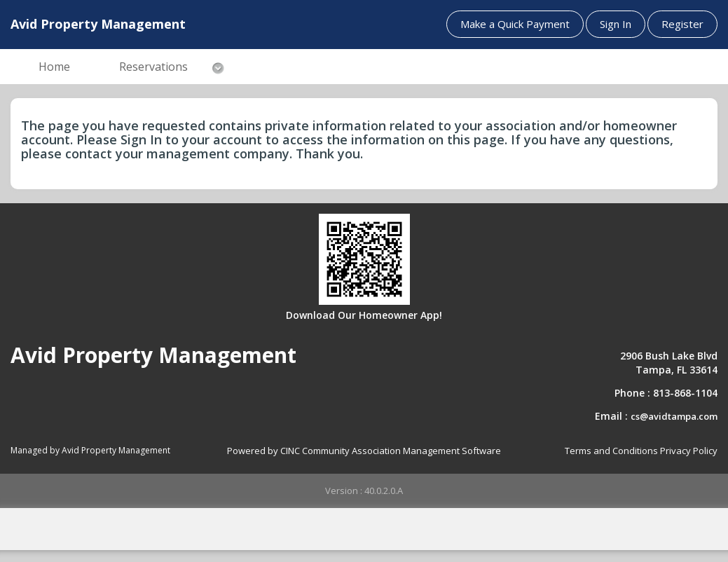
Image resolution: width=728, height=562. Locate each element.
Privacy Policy (689, 451)
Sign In (616, 24)
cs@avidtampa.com (674, 416)
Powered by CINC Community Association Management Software (364, 451)
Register (682, 24)
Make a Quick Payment (515, 24)
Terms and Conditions (611, 451)
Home (54, 67)
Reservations (153, 67)
